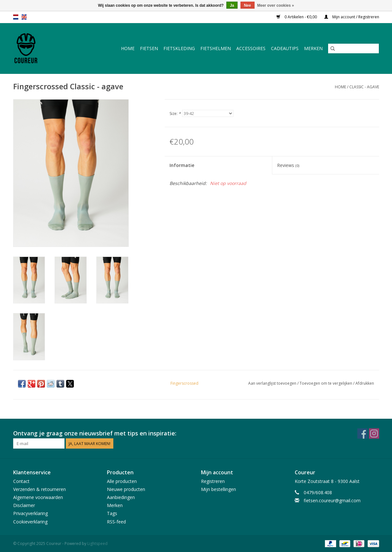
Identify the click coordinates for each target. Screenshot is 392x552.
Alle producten (122, 481)
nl (16, 17)
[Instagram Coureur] (374, 434)
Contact (21, 481)
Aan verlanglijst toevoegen (273, 383)
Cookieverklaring (30, 522)
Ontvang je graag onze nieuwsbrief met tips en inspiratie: (95, 433)
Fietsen (149, 48)
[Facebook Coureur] (362, 434)
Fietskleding (179, 48)
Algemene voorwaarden (38, 497)
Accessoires (251, 48)
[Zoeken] (353, 48)
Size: (175, 114)
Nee (248, 5)
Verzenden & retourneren (39, 489)
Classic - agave (364, 87)
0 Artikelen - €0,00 (297, 17)
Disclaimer (24, 505)
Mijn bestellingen (218, 489)
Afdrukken (365, 383)
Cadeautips (285, 48)
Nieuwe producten (126, 489)
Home (128, 48)
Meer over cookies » (276, 5)
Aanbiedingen (121, 497)
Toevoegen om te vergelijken (326, 383)
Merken (313, 48)
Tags (112, 513)
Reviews (288, 165)
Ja (232, 5)
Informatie (182, 165)
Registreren (213, 481)
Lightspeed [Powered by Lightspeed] (97, 543)
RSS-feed (116, 522)
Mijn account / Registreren (352, 17)
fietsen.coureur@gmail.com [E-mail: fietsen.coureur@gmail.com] (332, 500)
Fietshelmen (216, 48)
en (24, 17)
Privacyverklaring (30, 513)
